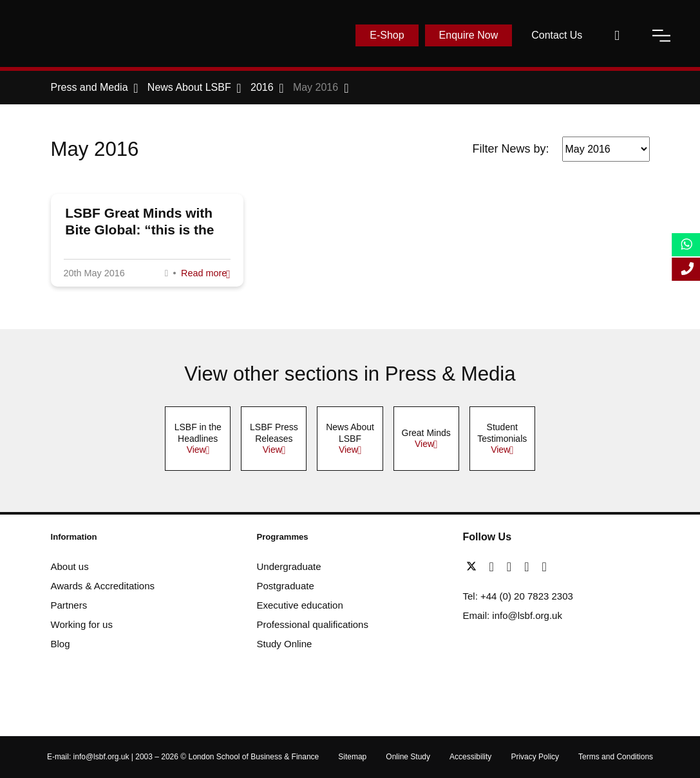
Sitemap (352, 757)
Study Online (285, 644)
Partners (69, 605)
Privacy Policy (535, 757)
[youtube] (530, 567)
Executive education (300, 605)
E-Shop (387, 35)
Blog (61, 644)
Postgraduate (286, 586)
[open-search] (617, 35)
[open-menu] (661, 35)
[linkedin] (512, 567)
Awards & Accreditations (103, 586)
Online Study (408, 757)
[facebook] (495, 567)
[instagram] (544, 567)
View (196, 450)
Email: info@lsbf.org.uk (513, 615)
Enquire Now (469, 35)
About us (70, 566)
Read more (204, 273)
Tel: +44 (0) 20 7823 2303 (518, 596)
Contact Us (557, 35)
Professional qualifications (313, 624)
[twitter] (475, 567)
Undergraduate (289, 566)
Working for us (82, 624)
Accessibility (470, 757)
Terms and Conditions (616, 757)
